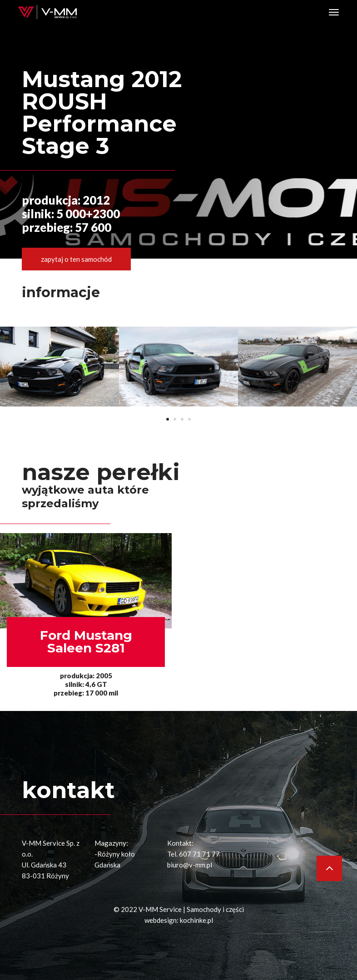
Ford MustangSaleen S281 (86, 642)
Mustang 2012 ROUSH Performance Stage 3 (102, 113)
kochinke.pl (196, 920)
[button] (168, 419)
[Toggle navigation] (334, 12)
